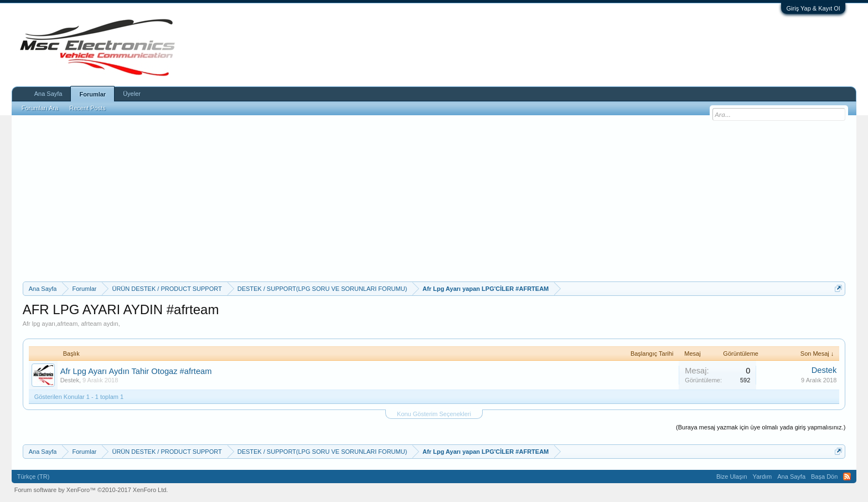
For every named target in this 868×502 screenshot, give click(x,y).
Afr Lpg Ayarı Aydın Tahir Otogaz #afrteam (136, 371)
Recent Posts (87, 108)
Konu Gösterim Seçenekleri (434, 414)
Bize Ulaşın (732, 477)
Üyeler (132, 94)
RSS (847, 477)
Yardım (763, 477)
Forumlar (92, 94)
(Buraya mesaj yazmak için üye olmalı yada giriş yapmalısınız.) (761, 427)
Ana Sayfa (48, 94)
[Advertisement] (434, 198)
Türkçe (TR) (33, 477)
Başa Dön (824, 477)
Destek (70, 380)
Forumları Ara (40, 108)
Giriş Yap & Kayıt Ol (813, 8)
